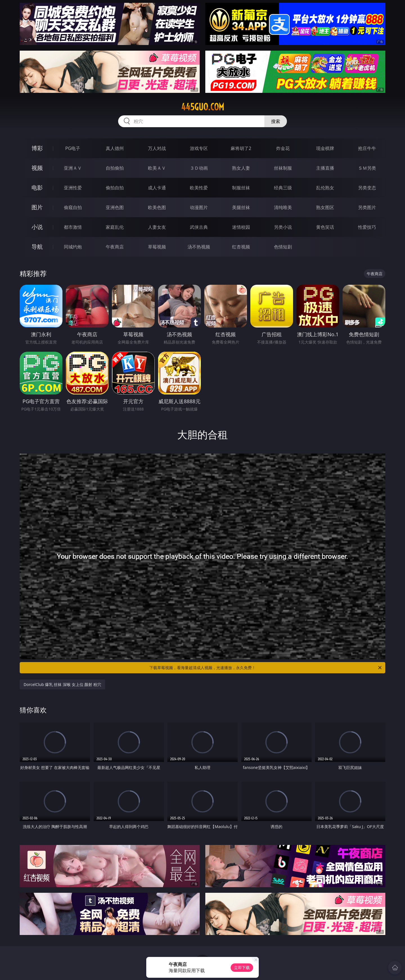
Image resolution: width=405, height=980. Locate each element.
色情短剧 (283, 247)
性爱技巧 (367, 227)
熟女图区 (325, 207)
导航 (37, 247)
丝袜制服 (283, 168)
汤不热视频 (199, 247)
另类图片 (367, 207)
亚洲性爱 (73, 188)
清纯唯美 (283, 207)
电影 (37, 188)
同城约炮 (73, 247)
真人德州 (115, 148)
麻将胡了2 (241, 148)
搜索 (276, 121)
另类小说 (283, 227)
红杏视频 (241, 247)
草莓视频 (157, 247)
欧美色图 (157, 207)
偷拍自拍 (115, 188)
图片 (37, 207)
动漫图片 (199, 207)
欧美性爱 (199, 188)
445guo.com (203, 107)
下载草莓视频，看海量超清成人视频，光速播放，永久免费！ (266, 668)
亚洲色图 (115, 207)
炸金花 (283, 148)
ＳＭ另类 (367, 168)
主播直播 (325, 168)
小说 (37, 227)
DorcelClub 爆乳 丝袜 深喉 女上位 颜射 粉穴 (62, 684)
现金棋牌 (325, 148)
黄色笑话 (325, 227)
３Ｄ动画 (199, 168)
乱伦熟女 (325, 188)
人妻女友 (157, 227)
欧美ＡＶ (157, 168)
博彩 (37, 148)
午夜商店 (115, 247)
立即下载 (242, 967)
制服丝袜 (241, 188)
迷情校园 (241, 227)
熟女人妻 (241, 168)
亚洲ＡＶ (73, 168)
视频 (37, 168)
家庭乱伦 (115, 227)
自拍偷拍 (115, 168)
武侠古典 (199, 227)
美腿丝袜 (241, 207)
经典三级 (283, 188)
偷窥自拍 (73, 207)
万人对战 (157, 148)
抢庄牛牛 (367, 148)
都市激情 (73, 227)
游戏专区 (199, 148)
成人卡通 (157, 188)
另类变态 (367, 188)
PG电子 (73, 148)
